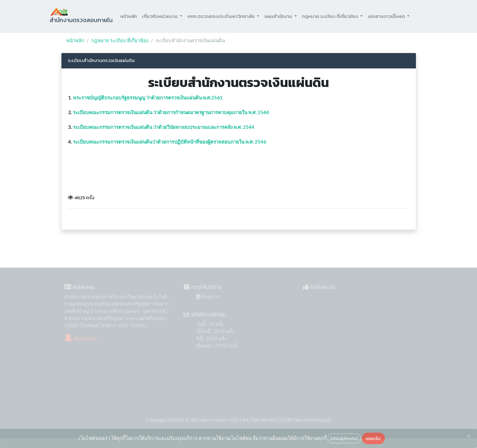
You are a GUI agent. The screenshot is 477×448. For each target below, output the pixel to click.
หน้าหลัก (129, 16)
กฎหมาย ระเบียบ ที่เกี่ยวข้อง (330, 16)
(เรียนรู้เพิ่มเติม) (344, 438)
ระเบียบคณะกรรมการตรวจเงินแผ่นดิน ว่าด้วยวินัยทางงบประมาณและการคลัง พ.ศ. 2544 (164, 127)
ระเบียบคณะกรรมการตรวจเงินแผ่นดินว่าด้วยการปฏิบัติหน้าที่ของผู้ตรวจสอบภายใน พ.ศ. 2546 (170, 142)
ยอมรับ (373, 438)
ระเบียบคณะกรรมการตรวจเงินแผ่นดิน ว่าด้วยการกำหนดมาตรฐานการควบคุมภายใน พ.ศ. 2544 (171, 112)
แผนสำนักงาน (279, 16)
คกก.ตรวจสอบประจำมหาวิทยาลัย (222, 16)
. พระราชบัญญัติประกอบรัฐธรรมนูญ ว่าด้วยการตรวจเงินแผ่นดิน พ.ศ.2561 (147, 98)
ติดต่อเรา (208, 301)
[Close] (469, 436)
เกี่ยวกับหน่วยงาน (160, 16)
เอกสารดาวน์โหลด (387, 16)
